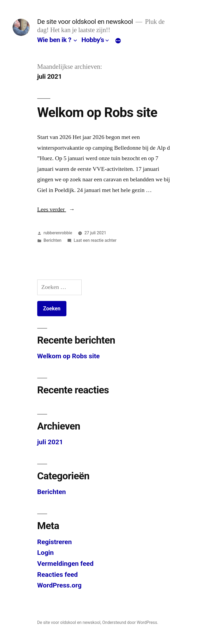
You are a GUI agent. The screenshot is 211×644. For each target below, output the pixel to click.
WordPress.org (59, 585)
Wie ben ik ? (54, 40)
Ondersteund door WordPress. (130, 622)
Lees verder (56, 209)
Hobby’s (93, 40)
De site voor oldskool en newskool (85, 22)
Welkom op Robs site (97, 112)
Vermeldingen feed (65, 564)
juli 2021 (50, 442)
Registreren (54, 542)
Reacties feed (58, 575)
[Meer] (118, 41)
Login (46, 553)
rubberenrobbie (58, 233)
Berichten (53, 240)
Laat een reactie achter (95, 240)
